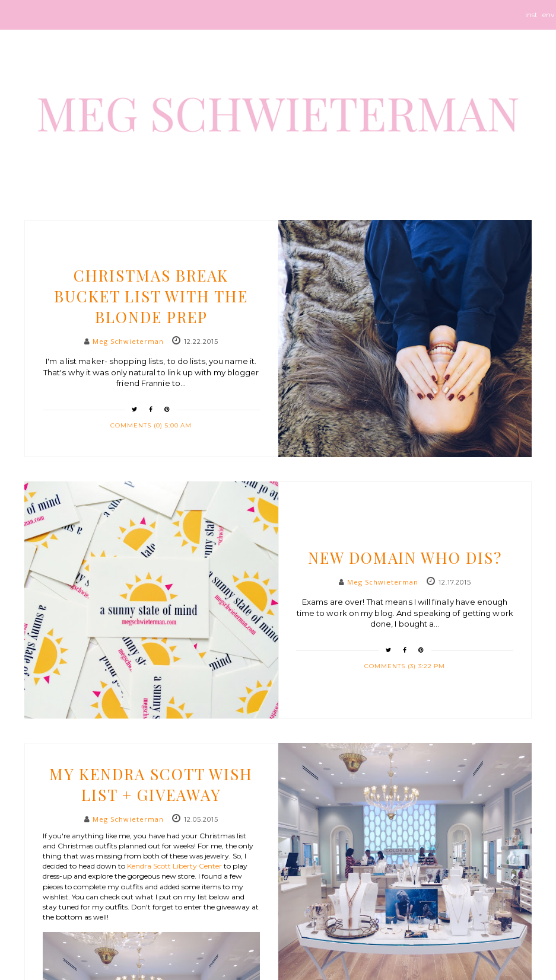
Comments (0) (138, 425)
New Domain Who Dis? (405, 558)
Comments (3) (391, 666)
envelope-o (549, 20)
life (151, 253)
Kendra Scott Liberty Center (174, 866)
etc (405, 535)
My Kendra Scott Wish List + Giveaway (151, 784)
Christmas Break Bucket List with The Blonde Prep (151, 296)
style (151, 752)
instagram (531, 20)
